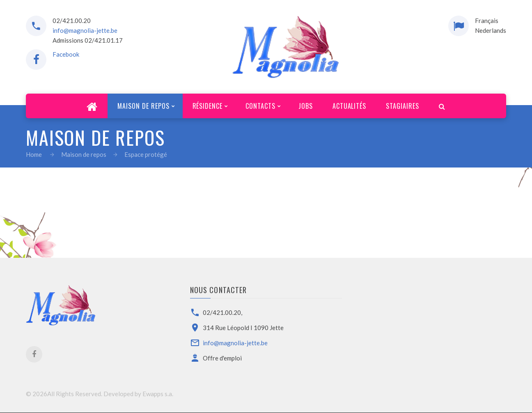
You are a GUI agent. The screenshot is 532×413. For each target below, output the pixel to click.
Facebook (66, 54)
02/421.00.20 (72, 21)
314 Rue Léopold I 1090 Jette (243, 328)
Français (487, 21)
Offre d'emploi (222, 358)
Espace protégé (146, 154)
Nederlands (491, 30)
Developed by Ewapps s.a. (138, 394)
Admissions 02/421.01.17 (88, 40)
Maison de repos (84, 154)
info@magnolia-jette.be (85, 30)
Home (34, 154)
